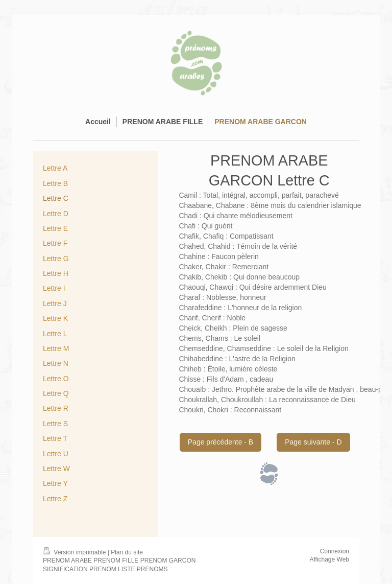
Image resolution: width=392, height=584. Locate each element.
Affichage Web (329, 559)
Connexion (335, 551)
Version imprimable (75, 552)
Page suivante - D (313, 442)
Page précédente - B (220, 442)
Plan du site (127, 552)
